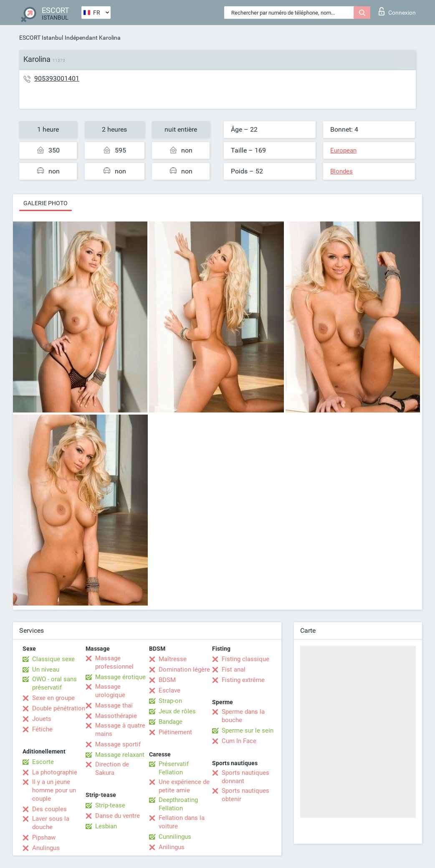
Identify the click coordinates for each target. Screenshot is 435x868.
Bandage (171, 722)
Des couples (49, 809)
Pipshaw (44, 837)
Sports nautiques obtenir (245, 795)
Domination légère (184, 669)
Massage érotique (120, 677)
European (343, 150)
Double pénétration (59, 708)
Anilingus (172, 847)
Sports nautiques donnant (245, 777)
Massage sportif (118, 744)
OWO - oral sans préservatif (54, 683)
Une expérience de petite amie (184, 786)
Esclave (169, 690)
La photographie (55, 772)
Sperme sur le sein (248, 731)
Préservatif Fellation (174, 768)
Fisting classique (245, 659)
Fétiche (42, 729)
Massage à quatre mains (120, 730)
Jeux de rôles (177, 711)
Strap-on (170, 701)
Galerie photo (46, 203)
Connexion (397, 11)
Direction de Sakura (112, 769)
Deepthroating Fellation (178, 804)
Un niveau (46, 669)
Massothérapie (116, 716)
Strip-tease (110, 805)
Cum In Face (239, 741)
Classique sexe (53, 659)
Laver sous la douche (51, 823)
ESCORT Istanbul (41, 38)
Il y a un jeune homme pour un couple (54, 790)
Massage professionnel (114, 662)
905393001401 (57, 78)
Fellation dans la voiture (182, 822)
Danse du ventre (118, 816)
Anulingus (46, 848)
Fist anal (234, 669)
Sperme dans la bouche (243, 716)
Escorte (43, 762)
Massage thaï (114, 705)
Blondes (341, 171)
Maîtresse (173, 659)
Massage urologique (110, 691)
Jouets (42, 719)
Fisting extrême (243, 680)
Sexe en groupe (53, 698)
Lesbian (106, 826)
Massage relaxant (120, 755)
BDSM (167, 680)
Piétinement (175, 732)
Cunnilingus (175, 837)
